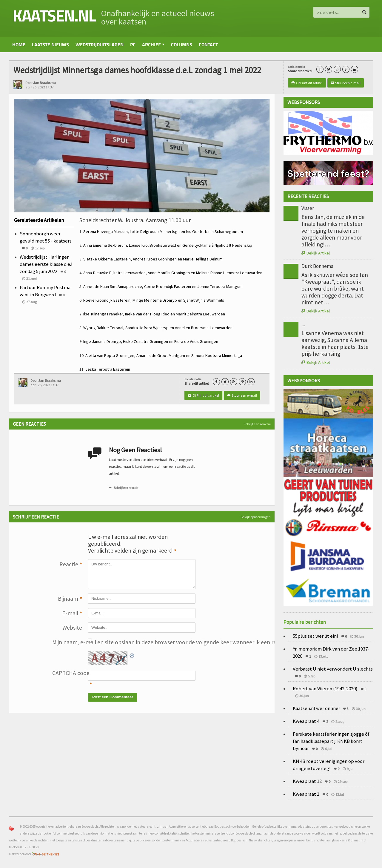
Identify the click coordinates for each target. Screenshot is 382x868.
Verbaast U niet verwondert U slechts (333, 669)
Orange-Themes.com (46, 854)
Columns (182, 45)
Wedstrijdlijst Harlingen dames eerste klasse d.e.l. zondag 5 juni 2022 (47, 264)
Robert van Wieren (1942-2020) (325, 688)
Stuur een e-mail (346, 83)
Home (19, 45)
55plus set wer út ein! (315, 636)
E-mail (72, 614)
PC (133, 45)
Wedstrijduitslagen (100, 45)
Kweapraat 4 (306, 721)
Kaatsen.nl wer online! (316, 708)
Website (72, 628)
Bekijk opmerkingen (256, 517)
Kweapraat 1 (306, 794)
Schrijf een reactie (257, 424)
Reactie (71, 565)
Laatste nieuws (50, 45)
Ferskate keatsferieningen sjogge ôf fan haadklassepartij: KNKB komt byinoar (331, 741)
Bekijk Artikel (316, 253)
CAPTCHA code (67, 673)
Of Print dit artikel (307, 83)
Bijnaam (70, 599)
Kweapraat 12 (307, 781)
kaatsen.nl (54, 15)
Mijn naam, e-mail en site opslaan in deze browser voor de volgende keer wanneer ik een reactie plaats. (67, 642)
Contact (208, 45)
